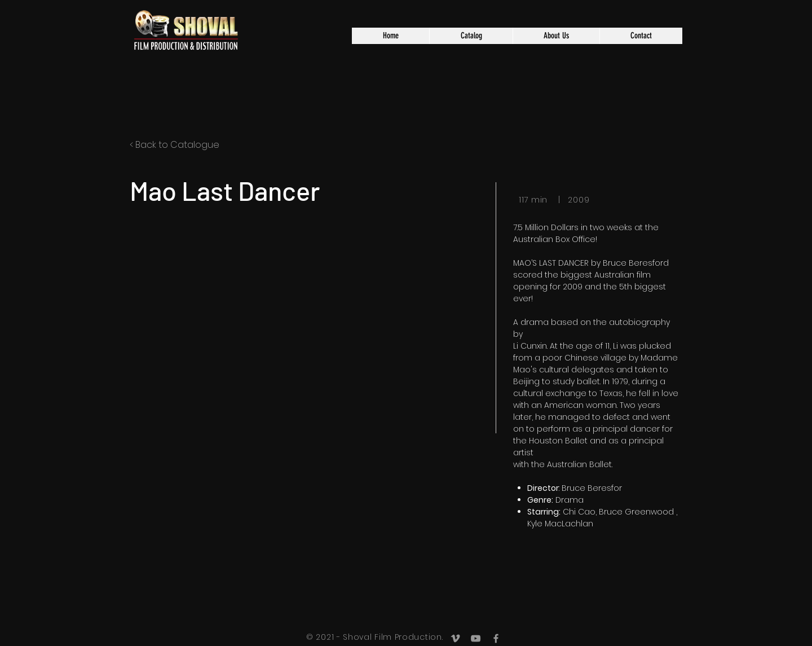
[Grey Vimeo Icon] (455, 638)
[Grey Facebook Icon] (496, 638)
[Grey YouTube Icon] (476, 638)
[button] (471, 36)
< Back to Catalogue (175, 145)
